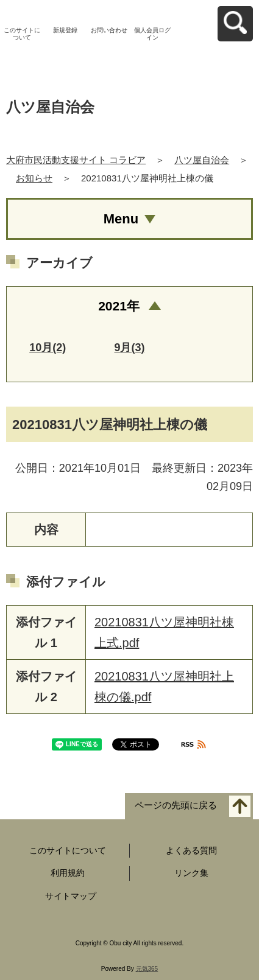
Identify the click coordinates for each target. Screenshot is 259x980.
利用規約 (68, 873)
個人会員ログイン (152, 34)
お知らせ (34, 178)
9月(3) (129, 348)
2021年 (119, 306)
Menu (121, 219)
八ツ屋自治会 (202, 160)
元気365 (147, 969)
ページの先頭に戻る (176, 805)
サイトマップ (71, 896)
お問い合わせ (109, 30)
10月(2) (48, 348)
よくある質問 (191, 850)
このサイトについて (22, 34)
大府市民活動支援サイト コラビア (76, 160)
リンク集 (191, 873)
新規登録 (65, 30)
